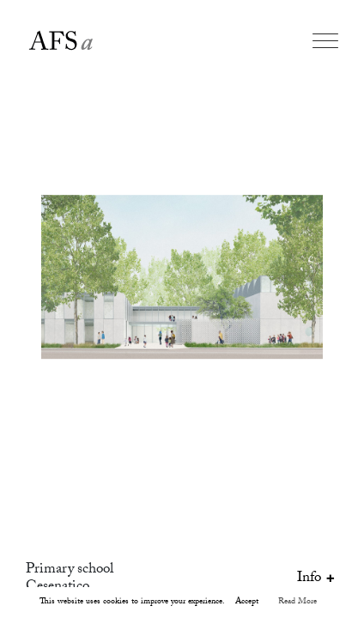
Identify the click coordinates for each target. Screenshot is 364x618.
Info (318, 579)
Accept (247, 602)
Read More (297, 602)
